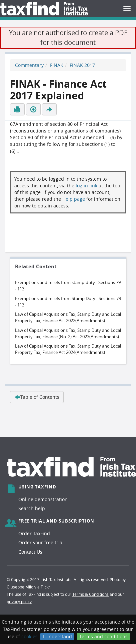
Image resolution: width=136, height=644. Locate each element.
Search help (32, 508)
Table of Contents (37, 397)
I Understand (57, 636)
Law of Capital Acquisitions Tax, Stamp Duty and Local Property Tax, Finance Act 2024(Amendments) (68, 349)
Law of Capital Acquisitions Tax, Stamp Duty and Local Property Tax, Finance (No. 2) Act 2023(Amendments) (68, 333)
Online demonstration (43, 499)
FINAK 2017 (82, 65)
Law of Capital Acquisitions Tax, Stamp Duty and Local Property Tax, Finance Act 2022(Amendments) (68, 317)
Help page (74, 199)
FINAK (57, 65)
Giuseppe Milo (20, 587)
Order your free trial (41, 542)
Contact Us (30, 552)
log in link (86, 186)
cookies (29, 636)
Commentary (29, 65)
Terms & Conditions (90, 594)
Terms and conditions (103, 636)
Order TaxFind (34, 533)
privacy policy (19, 602)
